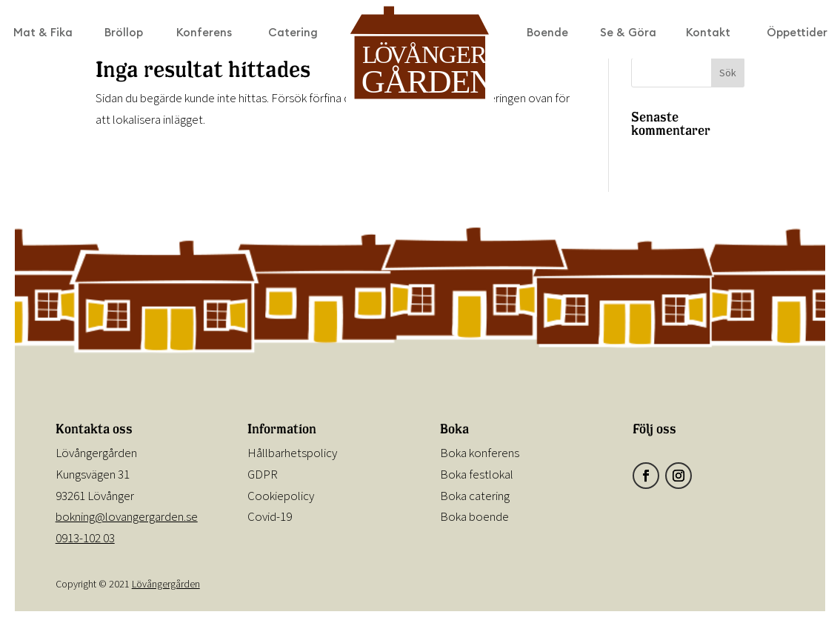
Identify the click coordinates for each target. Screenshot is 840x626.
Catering (293, 33)
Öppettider (797, 33)
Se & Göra (628, 33)
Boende (547, 33)
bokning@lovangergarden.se (127, 516)
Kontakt (708, 33)
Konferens (204, 33)
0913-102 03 (85, 538)
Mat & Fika (43, 33)
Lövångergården (166, 584)
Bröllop (124, 33)
